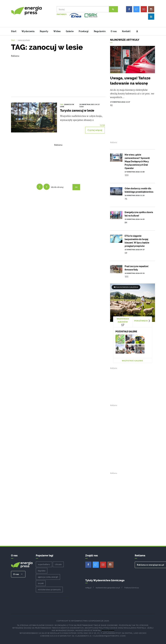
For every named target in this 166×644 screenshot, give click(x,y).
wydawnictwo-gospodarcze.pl (108, 588)
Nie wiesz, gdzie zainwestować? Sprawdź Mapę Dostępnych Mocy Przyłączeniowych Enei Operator (137, 161)
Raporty (44, 31)
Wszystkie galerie (132, 361)
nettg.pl (88, 588)
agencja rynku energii (48, 577)
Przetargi (84, 31)
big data (42, 571)
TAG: (62, 104)
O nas (114, 31)
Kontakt (126, 31)
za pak (41, 583)
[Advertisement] (58, 74)
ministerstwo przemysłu (49, 589)
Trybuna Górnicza (131, 588)
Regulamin (100, 31)
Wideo (57, 31)
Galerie (70, 31)
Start (14, 31)
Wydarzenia (28, 31)
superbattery (44, 564)
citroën (58, 564)
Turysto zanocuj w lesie (77, 111)
